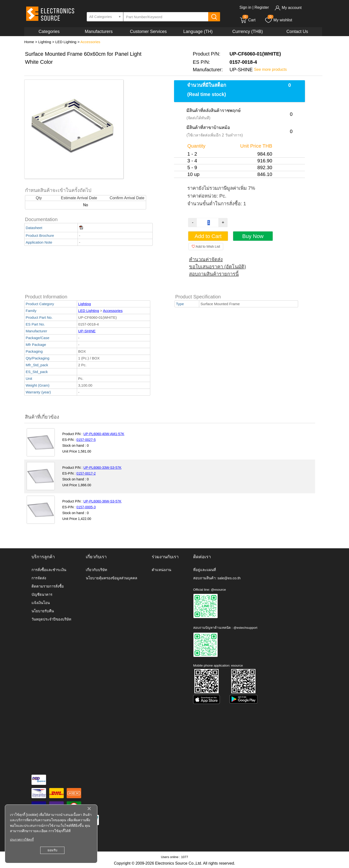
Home (29, 42)
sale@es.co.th (229, 578)
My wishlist (278, 20)
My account (288, 8)
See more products (270, 69)
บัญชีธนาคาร (42, 594)
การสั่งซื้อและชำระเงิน (49, 570)
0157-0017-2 (86, 473)
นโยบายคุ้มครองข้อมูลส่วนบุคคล (111, 578)
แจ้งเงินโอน (41, 603)
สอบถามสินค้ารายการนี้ (214, 274)
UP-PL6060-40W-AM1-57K (104, 434)
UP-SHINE (87, 331)
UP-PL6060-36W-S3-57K (102, 501)
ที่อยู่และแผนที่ (205, 570)
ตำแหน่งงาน (161, 570)
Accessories (90, 42)
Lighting (45, 42)
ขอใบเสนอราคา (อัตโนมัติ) (218, 267)
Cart (247, 20)
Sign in (245, 7)
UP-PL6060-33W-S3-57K (102, 468)
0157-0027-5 (86, 440)
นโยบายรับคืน (43, 611)
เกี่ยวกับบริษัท (96, 570)
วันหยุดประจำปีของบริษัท (51, 619)
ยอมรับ (52, 850)
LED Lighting (66, 42)
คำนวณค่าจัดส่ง (206, 259)
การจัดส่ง (39, 578)
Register (262, 7)
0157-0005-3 (86, 507)
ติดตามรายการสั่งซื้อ (48, 586)
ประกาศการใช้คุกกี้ (22, 840)
